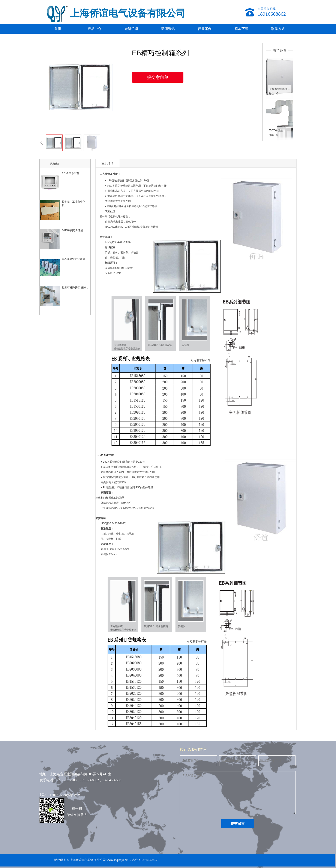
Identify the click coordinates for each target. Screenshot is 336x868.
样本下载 (241, 29)
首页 (58, 29)
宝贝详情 (108, 163)
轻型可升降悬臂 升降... (75, 288)
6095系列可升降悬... (74, 230)
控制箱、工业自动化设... (73, 204)
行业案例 (205, 29)
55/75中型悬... (277, 130)
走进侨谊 (131, 29)
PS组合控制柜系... (279, 89)
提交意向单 (158, 77)
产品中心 (94, 29)
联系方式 (278, 29)
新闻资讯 (168, 29)
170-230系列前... (72, 173)
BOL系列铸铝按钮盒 (73, 259)
